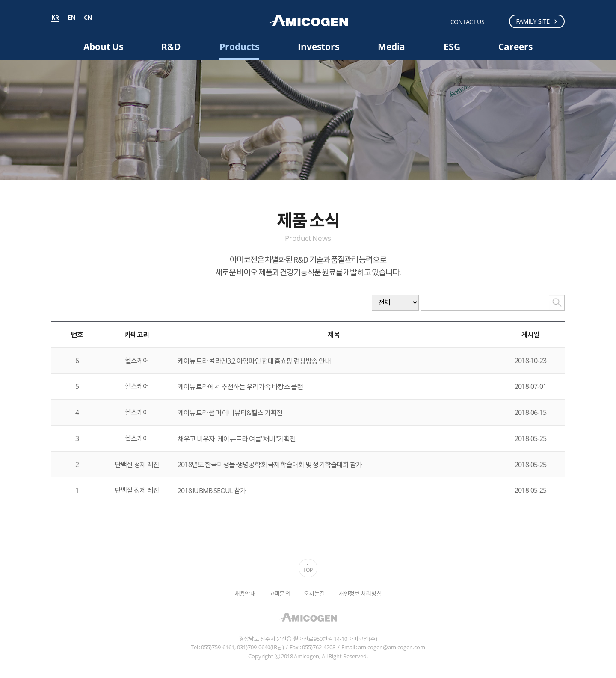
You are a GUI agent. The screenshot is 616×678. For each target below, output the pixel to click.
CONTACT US (467, 22)
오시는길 (314, 594)
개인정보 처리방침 (360, 594)
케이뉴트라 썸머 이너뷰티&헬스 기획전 (230, 413)
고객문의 (280, 594)
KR (55, 18)
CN (88, 18)
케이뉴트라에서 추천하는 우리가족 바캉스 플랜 (240, 387)
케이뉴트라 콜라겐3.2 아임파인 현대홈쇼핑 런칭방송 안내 (254, 361)
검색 (498, 21)
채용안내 (245, 594)
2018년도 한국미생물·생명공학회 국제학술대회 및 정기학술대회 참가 (270, 465)
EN (71, 18)
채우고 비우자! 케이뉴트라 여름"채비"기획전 (237, 439)
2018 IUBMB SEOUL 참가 (212, 491)
